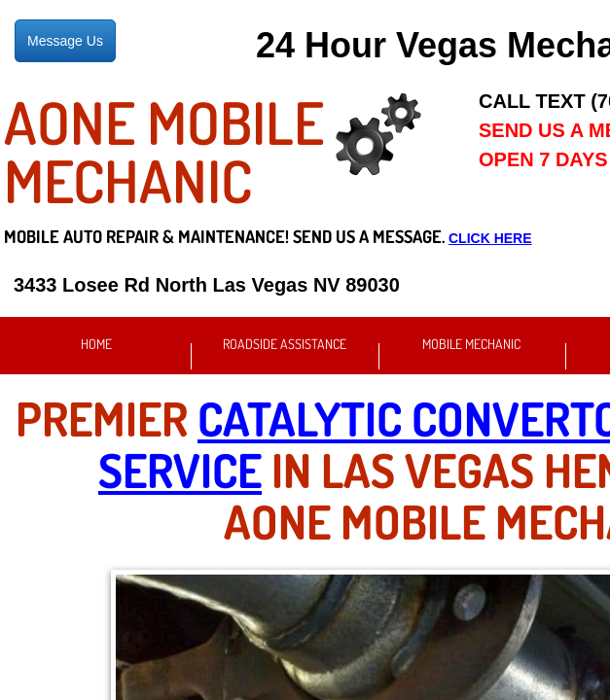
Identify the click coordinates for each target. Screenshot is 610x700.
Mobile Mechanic (471, 344)
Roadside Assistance (285, 344)
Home (96, 344)
